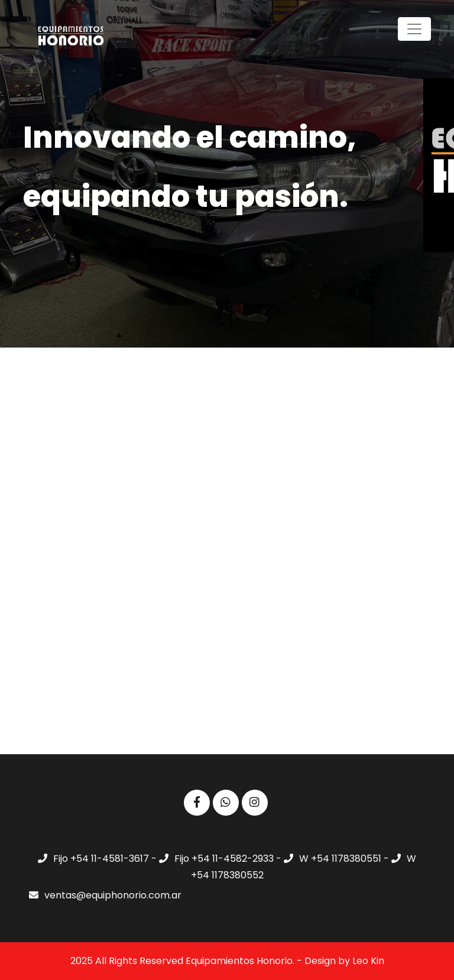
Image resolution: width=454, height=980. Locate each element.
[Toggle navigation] (414, 29)
